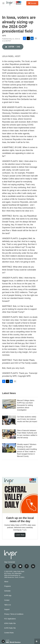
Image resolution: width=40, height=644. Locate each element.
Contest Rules (9, 633)
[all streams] (37, 641)
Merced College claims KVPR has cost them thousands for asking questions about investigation (26, 405)
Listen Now (20, 535)
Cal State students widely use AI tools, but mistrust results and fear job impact (27, 419)
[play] (3, 641)
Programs (8, 586)
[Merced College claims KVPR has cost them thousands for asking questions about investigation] (9, 404)
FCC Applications (10, 619)
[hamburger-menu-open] (3, 3)
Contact (7, 600)
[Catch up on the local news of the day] (20, 495)
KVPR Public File (10, 628)
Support (7, 609)
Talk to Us (8, 605)
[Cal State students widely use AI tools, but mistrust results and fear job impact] (9, 420)
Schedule (7, 591)
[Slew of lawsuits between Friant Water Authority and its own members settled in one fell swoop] (9, 434)
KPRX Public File (10, 623)
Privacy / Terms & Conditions (14, 614)
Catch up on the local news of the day (20, 520)
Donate (33, 3)
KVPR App (8, 596)
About (6, 582)
